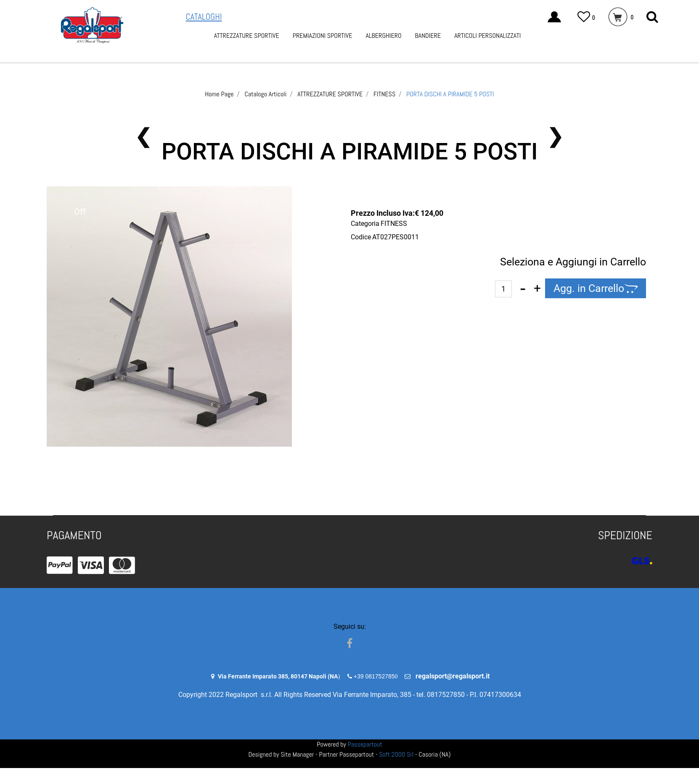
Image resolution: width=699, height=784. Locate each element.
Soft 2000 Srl (396, 754)
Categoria (365, 224)
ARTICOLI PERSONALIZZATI (487, 36)
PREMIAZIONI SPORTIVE (323, 36)
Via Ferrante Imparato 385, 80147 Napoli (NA (278, 676)
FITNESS (384, 94)
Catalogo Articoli (265, 94)
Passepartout (365, 744)
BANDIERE (428, 36)
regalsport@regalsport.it (453, 676)
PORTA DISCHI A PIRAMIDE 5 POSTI (450, 94)
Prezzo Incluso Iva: (383, 213)
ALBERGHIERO (383, 36)
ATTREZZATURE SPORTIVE (247, 36)
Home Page (219, 94)
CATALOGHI (204, 17)
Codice (361, 237)
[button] (652, 17)
